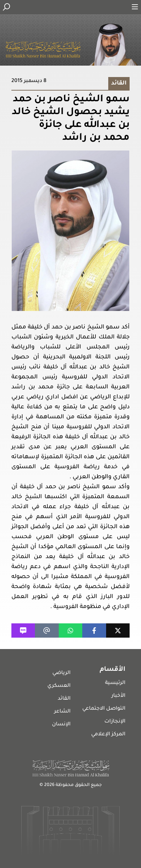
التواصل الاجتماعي (104, 709)
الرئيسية (115, 683)
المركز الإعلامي (108, 735)
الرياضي (61, 673)
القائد (64, 699)
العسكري (59, 686)
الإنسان (61, 725)
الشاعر (62, 712)
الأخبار (118, 696)
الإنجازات (115, 722)
